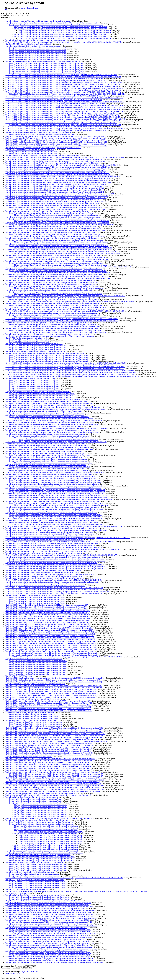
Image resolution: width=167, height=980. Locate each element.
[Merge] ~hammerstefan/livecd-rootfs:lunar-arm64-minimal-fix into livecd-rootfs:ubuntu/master (38, 132)
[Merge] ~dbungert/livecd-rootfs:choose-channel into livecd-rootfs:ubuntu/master (33, 595)
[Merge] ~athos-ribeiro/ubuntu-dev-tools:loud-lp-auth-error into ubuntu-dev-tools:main (35, 40)
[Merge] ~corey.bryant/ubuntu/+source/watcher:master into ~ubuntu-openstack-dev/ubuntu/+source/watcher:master (45, 578)
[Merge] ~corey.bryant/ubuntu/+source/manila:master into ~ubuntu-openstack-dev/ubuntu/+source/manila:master (44, 451)
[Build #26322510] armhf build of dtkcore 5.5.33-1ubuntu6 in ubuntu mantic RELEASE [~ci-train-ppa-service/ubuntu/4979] (48, 709)
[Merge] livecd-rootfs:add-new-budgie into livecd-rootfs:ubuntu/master (30, 150)
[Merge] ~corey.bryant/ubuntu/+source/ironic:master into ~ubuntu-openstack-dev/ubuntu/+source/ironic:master (43, 426)
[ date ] (36, 8)
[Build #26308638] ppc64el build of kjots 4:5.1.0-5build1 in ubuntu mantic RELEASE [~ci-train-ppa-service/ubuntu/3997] (47, 611)
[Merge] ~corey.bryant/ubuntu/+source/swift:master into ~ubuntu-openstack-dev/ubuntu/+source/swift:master (43, 572)
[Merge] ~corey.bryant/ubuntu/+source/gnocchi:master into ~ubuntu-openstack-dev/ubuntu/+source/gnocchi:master (45, 415)
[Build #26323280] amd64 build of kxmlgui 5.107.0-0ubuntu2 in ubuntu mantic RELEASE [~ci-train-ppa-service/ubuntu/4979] (49, 743)
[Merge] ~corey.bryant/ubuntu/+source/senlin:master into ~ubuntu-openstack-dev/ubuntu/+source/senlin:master (43, 570)
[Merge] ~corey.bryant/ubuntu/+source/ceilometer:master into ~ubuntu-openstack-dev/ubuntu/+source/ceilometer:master (47, 401)
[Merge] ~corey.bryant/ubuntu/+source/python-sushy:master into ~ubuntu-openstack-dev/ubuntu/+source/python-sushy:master (49, 323)
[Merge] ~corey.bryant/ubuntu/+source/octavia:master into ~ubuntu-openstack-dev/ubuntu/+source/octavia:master (44, 540)
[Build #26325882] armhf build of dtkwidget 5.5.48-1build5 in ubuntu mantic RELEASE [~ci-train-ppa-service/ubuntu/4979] (48, 768)
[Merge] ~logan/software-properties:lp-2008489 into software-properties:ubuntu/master (35, 684)
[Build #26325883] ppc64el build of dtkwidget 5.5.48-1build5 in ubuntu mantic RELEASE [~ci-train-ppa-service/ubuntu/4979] (49, 761)
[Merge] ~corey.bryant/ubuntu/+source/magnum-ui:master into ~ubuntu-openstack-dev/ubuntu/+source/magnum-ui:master (47, 447)
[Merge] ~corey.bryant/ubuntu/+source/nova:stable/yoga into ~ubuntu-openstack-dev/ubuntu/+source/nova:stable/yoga (46, 951)
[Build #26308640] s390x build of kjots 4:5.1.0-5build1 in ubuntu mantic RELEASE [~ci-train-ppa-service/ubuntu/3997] (47, 607)
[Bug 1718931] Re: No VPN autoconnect (19, 676)
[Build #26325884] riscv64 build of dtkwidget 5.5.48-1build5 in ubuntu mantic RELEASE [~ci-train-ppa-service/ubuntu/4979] (49, 770)
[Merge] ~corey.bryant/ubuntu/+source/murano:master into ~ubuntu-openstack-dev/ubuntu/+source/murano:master (45, 469)
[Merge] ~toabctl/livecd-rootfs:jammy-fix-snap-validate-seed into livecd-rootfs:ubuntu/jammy (37, 820)
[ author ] (31, 8)
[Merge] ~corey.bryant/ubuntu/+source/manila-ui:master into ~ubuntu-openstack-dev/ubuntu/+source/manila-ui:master (46, 453)
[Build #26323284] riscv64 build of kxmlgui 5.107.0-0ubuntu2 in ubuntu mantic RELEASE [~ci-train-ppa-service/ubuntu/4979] (49, 753)
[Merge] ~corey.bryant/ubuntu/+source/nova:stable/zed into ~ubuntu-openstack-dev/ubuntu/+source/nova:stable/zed (45, 939)
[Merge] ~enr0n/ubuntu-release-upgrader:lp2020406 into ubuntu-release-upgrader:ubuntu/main (38, 855)
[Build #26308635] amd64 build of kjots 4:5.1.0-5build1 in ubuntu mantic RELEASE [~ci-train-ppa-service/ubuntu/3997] (47, 605)
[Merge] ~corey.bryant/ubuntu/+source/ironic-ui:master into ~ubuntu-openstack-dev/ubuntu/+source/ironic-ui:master (45, 434)
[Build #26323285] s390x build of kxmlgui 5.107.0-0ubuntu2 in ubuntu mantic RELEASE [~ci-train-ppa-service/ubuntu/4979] (49, 751)
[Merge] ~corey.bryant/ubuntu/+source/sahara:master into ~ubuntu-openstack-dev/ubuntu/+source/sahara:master (44, 553)
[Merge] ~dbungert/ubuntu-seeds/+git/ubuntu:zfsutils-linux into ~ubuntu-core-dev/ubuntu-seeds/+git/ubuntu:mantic (45, 353)
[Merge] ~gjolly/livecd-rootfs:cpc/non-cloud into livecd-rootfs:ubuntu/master (32, 797)
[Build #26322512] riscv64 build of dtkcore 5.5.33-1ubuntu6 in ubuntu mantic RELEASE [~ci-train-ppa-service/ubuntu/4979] (48, 711)
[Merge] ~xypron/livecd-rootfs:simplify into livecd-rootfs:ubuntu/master (30, 872)
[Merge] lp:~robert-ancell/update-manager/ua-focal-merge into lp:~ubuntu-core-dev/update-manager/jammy (42, 155)
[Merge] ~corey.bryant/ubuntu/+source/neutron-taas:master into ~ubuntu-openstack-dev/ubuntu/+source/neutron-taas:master (48, 536)
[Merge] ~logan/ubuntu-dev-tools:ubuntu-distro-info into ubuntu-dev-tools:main (33, 699)
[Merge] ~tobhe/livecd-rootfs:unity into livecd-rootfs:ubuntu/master (28, 757)
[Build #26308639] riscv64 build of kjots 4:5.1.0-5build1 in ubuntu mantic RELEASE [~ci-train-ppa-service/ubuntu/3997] (47, 624)
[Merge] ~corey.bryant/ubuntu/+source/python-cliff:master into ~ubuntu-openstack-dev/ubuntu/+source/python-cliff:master (47, 211)
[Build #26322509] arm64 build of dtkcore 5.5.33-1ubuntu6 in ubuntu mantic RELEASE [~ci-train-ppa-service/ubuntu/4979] (48, 707)
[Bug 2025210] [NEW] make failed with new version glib (25, 889)
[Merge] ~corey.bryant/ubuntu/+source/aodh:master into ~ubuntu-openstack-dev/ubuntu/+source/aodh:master (43, 399)
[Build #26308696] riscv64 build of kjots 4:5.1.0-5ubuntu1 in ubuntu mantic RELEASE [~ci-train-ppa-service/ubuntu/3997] (48, 626)
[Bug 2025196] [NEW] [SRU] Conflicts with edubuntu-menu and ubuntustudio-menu (35, 880)
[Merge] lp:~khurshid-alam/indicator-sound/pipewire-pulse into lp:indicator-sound (33, 46)
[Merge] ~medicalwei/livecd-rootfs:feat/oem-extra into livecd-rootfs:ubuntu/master (34, 659)
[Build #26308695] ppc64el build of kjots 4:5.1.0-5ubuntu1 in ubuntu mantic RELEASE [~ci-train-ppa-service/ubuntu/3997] (48, 618)
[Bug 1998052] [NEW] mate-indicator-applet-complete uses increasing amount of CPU (35, 351)
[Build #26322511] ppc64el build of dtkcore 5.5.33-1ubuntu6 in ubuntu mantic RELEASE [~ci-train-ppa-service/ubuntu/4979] (49, 703)
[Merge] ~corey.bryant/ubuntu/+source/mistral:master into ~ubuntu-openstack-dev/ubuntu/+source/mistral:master (44, 457)
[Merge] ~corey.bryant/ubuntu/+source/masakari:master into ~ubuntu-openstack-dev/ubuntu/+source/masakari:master (46, 465)
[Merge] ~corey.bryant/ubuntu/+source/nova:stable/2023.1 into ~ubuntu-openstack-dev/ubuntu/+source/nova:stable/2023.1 (47, 920)
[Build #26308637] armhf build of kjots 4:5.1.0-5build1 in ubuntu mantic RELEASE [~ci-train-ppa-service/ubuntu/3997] (47, 609)
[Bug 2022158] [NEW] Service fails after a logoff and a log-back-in (28, 44)
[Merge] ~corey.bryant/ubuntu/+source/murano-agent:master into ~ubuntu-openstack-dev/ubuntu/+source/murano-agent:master (49, 474)
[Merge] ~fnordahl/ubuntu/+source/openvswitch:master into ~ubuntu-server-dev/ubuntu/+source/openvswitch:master (45, 909)
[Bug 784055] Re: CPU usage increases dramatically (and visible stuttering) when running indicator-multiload (43, 148)
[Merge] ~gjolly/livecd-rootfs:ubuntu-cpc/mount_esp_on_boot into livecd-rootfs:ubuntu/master (38, 392)
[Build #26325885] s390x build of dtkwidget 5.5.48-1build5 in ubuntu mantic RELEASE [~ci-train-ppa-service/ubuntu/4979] (48, 764)
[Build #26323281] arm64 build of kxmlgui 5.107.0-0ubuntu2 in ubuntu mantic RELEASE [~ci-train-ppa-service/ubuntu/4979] (49, 747)
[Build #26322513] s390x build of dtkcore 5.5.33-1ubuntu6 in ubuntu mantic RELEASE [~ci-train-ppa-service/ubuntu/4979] (48, 705)
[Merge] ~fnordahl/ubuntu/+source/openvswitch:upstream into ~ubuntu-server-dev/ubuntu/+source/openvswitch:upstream (47, 905)
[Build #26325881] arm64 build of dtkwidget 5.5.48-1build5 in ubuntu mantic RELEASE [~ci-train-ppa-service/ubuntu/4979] (48, 766)
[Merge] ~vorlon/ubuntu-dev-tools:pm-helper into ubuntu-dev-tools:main (30, 378)
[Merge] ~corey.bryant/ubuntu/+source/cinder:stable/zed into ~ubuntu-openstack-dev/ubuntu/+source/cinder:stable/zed (46, 928)
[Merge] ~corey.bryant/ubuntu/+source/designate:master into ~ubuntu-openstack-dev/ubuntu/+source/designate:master (46, 405)
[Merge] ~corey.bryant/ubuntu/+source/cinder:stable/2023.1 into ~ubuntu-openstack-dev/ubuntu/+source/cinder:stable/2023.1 (48, 912)
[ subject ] (24, 8)
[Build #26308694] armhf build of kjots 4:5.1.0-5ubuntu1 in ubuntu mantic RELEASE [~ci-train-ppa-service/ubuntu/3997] (47, 622)
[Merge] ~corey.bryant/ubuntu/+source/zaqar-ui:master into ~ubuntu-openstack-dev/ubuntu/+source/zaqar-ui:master (45, 586)
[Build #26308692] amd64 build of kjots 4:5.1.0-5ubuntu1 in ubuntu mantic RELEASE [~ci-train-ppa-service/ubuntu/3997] (48, 615)
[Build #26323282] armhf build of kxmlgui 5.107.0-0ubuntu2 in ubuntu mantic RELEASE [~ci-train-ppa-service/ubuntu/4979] (49, 749)
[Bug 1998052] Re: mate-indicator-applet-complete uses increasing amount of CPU (34, 344)
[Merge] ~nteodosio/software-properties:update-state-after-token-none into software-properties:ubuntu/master (43, 61)
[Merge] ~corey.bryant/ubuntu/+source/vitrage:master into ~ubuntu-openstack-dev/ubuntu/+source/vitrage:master (44, 576)
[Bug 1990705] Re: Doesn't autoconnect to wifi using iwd (25, 338)
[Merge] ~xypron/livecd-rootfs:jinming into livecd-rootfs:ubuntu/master (30, 713)
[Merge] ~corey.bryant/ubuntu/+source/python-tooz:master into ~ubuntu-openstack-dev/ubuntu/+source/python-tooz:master (48, 334)
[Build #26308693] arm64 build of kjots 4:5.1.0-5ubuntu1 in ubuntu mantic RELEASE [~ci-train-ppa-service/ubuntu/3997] (47, 620)
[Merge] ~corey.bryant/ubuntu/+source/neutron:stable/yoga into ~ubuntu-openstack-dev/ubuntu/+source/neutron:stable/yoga (48, 957)
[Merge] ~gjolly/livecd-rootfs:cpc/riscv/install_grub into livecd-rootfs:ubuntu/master (34, 862)
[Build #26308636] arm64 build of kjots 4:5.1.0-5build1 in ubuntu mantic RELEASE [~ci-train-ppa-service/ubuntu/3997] (47, 613)
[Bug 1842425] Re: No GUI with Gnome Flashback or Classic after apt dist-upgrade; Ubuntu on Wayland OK (43, 901)
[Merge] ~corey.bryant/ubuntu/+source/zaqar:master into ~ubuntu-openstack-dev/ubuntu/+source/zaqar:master (43, 584)
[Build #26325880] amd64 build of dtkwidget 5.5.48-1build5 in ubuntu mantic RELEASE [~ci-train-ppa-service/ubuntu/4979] (49, 763)
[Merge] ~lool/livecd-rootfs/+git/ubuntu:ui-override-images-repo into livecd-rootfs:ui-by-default (38, 21)
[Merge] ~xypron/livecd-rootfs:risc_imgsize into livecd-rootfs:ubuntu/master (32, 720)
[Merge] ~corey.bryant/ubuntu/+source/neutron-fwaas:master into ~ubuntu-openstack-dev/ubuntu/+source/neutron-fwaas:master (49, 532)
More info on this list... (13, 10)
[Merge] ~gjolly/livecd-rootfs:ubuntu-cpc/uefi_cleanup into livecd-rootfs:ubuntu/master (35, 895)
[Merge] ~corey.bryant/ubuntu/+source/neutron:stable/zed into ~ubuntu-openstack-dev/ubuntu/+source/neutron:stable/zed (47, 935)
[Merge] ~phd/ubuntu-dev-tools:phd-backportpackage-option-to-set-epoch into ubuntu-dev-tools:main (40, 793)
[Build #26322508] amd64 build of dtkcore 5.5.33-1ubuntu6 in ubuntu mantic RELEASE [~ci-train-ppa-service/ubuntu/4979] (48, 701)
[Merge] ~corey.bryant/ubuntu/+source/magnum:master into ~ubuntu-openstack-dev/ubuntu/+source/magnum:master (45, 444)
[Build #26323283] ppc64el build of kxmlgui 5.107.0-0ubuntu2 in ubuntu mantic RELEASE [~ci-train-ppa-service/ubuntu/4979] (49, 745)
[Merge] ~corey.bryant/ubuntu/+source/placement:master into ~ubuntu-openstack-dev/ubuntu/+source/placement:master (46, 551)
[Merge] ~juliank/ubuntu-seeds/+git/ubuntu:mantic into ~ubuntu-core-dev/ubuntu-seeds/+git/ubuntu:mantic (42, 851)
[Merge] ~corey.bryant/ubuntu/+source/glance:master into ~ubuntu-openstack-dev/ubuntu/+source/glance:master (44, 411)
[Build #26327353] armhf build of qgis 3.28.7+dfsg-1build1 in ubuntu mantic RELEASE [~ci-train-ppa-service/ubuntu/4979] (48, 795)
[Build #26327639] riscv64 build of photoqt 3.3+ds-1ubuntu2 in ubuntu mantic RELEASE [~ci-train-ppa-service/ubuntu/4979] (49, 818)
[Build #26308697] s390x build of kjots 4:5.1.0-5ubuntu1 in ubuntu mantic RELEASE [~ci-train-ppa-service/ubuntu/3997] (47, 617)
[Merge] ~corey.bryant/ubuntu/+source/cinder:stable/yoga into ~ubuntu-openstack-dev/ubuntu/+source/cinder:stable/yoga (47, 945)
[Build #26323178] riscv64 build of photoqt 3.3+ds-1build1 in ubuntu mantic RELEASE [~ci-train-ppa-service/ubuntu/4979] (48, 755)
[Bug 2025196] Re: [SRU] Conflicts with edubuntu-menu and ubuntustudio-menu (37, 882)
